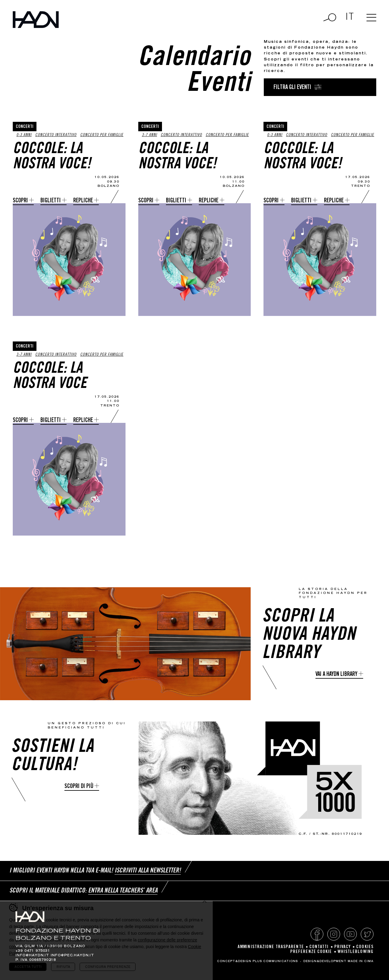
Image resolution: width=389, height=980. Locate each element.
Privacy (343, 947)
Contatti (319, 947)
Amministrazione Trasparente (271, 947)
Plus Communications (275, 961)
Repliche (83, 201)
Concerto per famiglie (102, 135)
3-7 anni (150, 135)
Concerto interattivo (56, 135)
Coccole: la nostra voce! (52, 157)
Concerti (25, 127)
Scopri (20, 201)
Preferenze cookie (311, 952)
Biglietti (51, 201)
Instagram (334, 934)
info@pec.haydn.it (72, 956)
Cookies (365, 947)
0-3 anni (24, 135)
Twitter (367, 934)
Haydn (36, 20)
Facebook (317, 934)
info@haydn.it (32, 956)
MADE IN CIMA (361, 961)
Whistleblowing (356, 952)
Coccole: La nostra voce (50, 377)
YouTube (350, 934)
